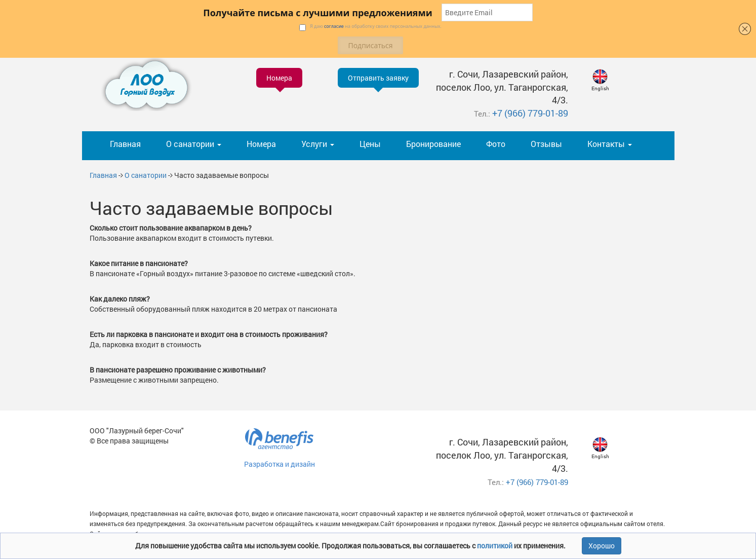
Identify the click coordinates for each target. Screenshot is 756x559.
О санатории (146, 175)
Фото (496, 144)
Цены (370, 144)
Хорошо (602, 546)
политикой (495, 546)
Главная (125, 144)
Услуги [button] (318, 144)
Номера (261, 144)
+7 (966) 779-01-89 (530, 113)
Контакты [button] (610, 144)
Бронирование (433, 144)
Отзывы (546, 144)
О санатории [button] (194, 144)
